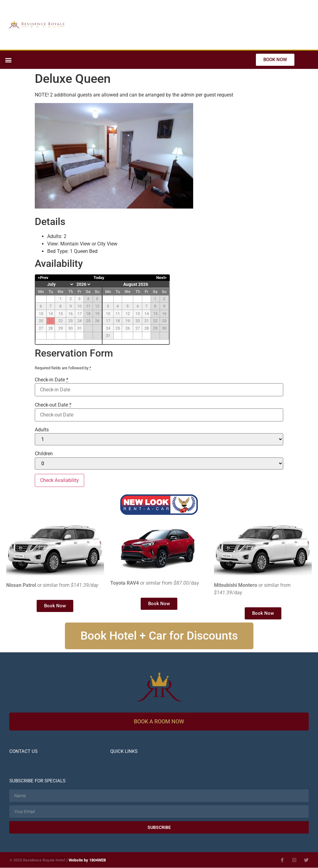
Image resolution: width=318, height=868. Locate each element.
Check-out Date (53, 405)
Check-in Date (52, 380)
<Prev (43, 278)
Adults (42, 430)
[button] (8, 60)
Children (44, 454)
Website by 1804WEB (87, 860)
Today (99, 278)
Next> (161, 278)
